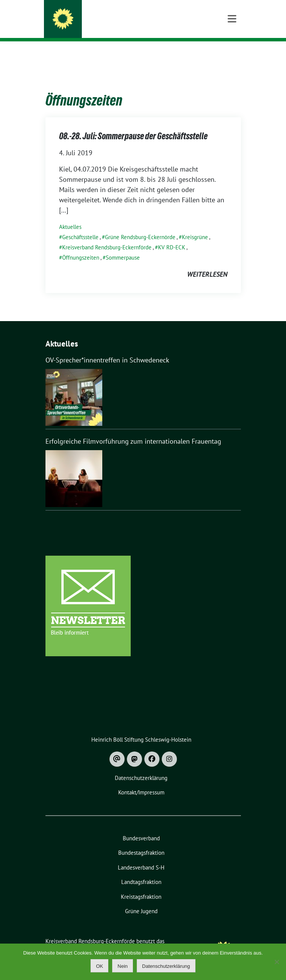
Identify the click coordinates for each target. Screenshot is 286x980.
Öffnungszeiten (81, 246)
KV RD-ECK (172, 236)
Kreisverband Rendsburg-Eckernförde (140, 16)
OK (99, 966)
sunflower (104, 938)
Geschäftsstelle (80, 225)
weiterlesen (207, 262)
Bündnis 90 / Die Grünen (108, 26)
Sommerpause (123, 246)
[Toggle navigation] (232, 53)
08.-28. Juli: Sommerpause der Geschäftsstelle (133, 124)
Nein (123, 966)
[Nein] (277, 962)
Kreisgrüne (195, 225)
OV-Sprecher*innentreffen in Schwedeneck (107, 348)
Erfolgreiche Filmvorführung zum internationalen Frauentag (133, 429)
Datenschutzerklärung (166, 966)
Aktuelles (70, 215)
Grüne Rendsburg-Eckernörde (140, 225)
